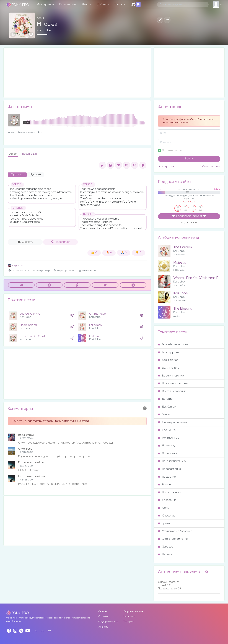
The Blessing (183, 309)
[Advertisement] (77, 73)
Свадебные (167, 500)
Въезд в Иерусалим (172, 391)
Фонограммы (46, 4)
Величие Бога (169, 368)
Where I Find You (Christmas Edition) (200, 278)
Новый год (166, 446)
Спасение (167, 516)
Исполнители (68, 4)
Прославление (169, 469)
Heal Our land (28, 325)
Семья (164, 508)
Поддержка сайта (108, 622)
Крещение (167, 430)
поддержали (189, 223)
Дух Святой (167, 407)
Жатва (164, 415)
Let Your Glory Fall (31, 314)
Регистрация (166, 166)
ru (36, 631)
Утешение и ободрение (175, 531)
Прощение (167, 477)
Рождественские (170, 492)
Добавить (103, 4)
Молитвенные (169, 438)
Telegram (129, 622)
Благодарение (169, 352)
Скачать (25, 242)
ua (42, 631)
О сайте (103, 617)
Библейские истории (173, 344)
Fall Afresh (95, 325)
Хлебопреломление (173, 539)
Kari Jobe (44, 30)
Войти (189, 159)
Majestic (180, 263)
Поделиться (60, 242)
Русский (36, 175)
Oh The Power (98, 314)
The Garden (183, 247)
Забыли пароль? (210, 166)
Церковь (165, 555)
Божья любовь (169, 360)
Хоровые (166, 547)
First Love (95, 336)
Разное (164, 484)
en (49, 631)
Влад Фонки (15, 266)
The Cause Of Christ (33, 336)
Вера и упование (171, 376)
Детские (165, 399)
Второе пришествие (173, 383)
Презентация (29, 154)
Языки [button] (86, 4)
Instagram (129, 617)
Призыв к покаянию (172, 461)
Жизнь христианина (172, 422)
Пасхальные (168, 453)
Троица (165, 523)
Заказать (120, 4)
